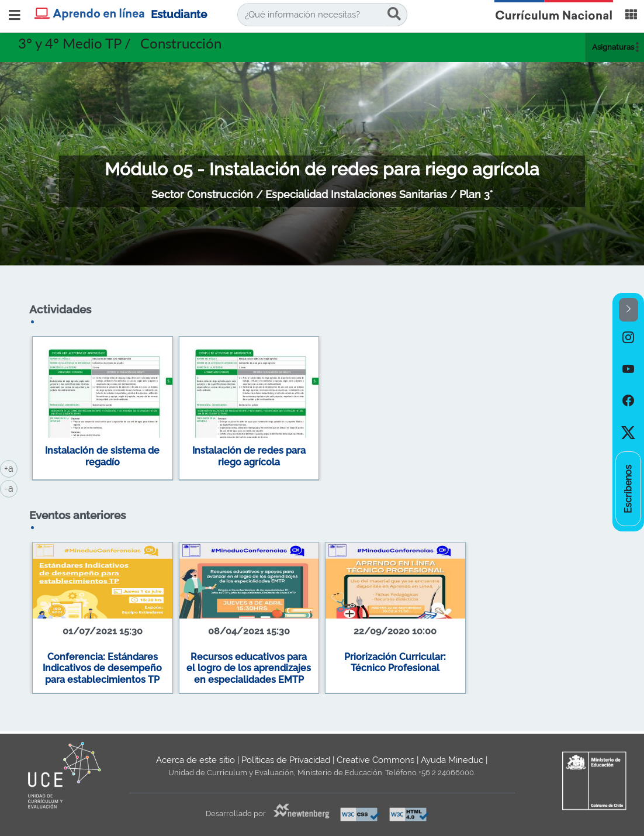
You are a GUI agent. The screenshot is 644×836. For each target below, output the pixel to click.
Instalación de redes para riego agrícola (249, 456)
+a (11, 468)
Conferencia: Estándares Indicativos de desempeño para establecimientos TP (102, 668)
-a (11, 488)
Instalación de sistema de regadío (102, 456)
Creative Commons (375, 760)
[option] (628, 337)
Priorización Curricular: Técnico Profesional (395, 663)
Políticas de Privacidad (286, 760)
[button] (629, 310)
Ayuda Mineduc (452, 760)
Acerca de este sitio (195, 760)
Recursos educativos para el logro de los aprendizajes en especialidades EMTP (249, 668)
